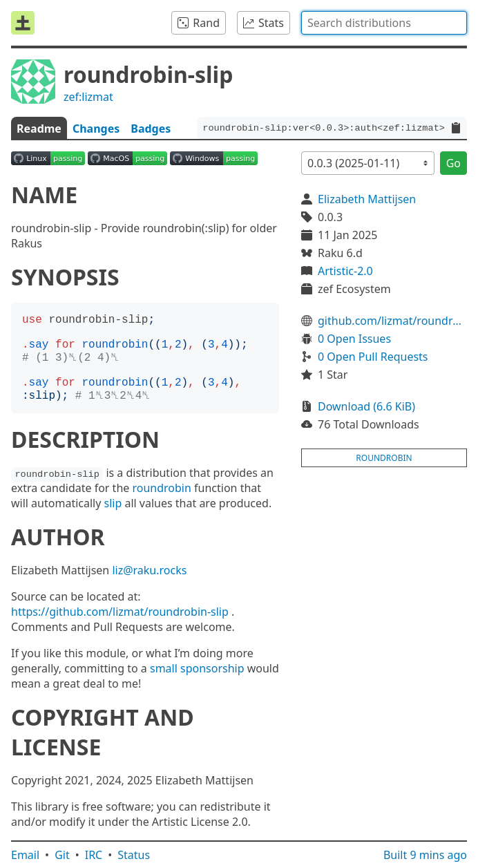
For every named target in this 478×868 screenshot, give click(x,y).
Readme (39, 129)
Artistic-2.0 (345, 271)
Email (25, 855)
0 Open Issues (354, 339)
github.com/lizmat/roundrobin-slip (392, 321)
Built (425, 855)
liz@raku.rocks (149, 570)
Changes (96, 129)
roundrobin (161, 488)
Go (453, 163)
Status (134, 855)
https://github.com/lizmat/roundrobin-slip (120, 612)
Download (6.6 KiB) (366, 406)
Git (62, 855)
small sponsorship (197, 668)
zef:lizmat (88, 97)
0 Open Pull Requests (373, 357)
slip (113, 503)
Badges (151, 129)
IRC (94, 855)
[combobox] (384, 23)
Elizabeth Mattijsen (367, 199)
